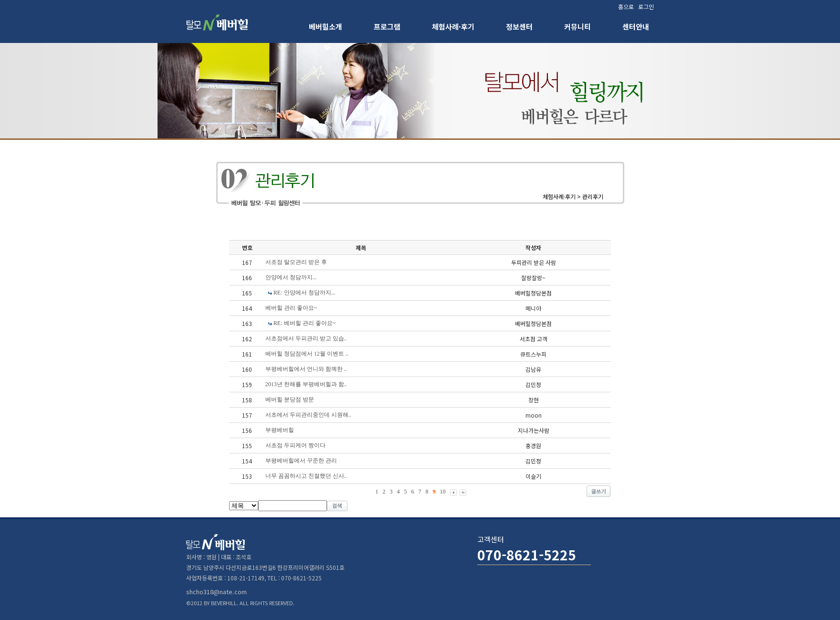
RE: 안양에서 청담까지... (304, 293)
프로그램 (387, 26)
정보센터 (519, 26)
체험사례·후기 (453, 26)
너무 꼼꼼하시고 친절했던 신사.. (306, 476)
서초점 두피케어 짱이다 (295, 445)
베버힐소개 (325, 26)
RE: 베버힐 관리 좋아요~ (304, 323)
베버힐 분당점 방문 (290, 399)
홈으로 (626, 6)
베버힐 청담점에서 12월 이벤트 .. (307, 354)
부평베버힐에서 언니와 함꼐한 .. (306, 369)
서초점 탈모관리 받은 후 (296, 262)
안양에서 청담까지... (291, 277)
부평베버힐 (280, 430)
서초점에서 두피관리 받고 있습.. (306, 338)
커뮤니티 (577, 26)
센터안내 (636, 26)
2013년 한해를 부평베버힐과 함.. (306, 384)
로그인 (646, 6)
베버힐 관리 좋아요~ (291, 308)
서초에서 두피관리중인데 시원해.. (308, 415)
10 (443, 492)
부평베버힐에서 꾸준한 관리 (301, 461)
